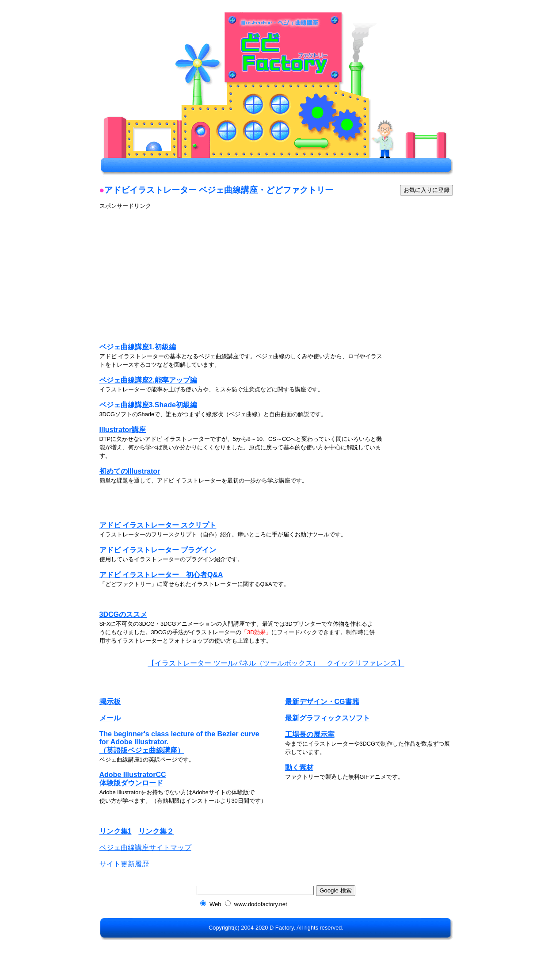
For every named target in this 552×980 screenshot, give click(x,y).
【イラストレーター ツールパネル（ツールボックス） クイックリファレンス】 (276, 663)
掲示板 (110, 702)
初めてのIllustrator (130, 471)
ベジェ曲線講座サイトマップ (145, 848)
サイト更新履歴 (124, 864)
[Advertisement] (174, 272)
